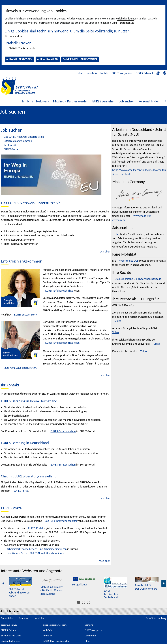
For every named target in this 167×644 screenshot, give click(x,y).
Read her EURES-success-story (20, 368)
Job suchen (127, 101)
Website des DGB (129, 261)
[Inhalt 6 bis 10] (83, 602)
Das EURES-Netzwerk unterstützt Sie (24, 137)
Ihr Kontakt (10, 145)
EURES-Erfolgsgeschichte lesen (62, 343)
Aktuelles (48, 636)
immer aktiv (16, 36)
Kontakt (104, 73)
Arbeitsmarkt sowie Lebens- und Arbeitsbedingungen (37, 549)
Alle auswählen (48, 59)
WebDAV (47, 630)
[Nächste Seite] (164, 584)
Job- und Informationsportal (61, 521)
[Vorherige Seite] (3, 584)
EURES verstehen (104, 101)
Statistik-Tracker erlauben (23, 48)
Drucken (23, 618)
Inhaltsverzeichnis (87, 73)
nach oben (104, 252)
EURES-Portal (11, 149)
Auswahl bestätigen (19, 59)
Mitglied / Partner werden (71, 101)
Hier (117, 234)
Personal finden (149, 101)
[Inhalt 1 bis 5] (79, 602)
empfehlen (40, 618)
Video (118, 321)
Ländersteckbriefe (10, 641)
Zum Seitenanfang (156, 618)
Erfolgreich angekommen (18, 141)
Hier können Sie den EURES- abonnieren (35, 553)
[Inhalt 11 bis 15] (88, 602)
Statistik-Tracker (18, 43)
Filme (87, 641)
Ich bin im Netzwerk (36, 101)
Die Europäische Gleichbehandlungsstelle (138, 279)
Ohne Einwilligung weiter (80, 59)
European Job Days (11, 636)
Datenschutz (127, 23)
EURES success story (26, 315)
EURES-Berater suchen (63, 431)
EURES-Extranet (144, 73)
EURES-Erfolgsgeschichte (59, 291)
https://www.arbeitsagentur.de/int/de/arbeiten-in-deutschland (139, 172)
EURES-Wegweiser (122, 73)
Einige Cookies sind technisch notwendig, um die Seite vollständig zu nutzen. (68, 31)
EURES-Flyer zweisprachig (56, 641)
